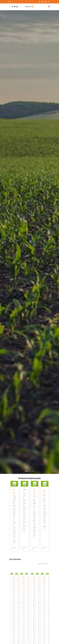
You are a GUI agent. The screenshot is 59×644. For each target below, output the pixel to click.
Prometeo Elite (28, 590)
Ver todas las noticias (43, 564)
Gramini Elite (34, 491)
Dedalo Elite (14, 491)
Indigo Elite (18, 588)
